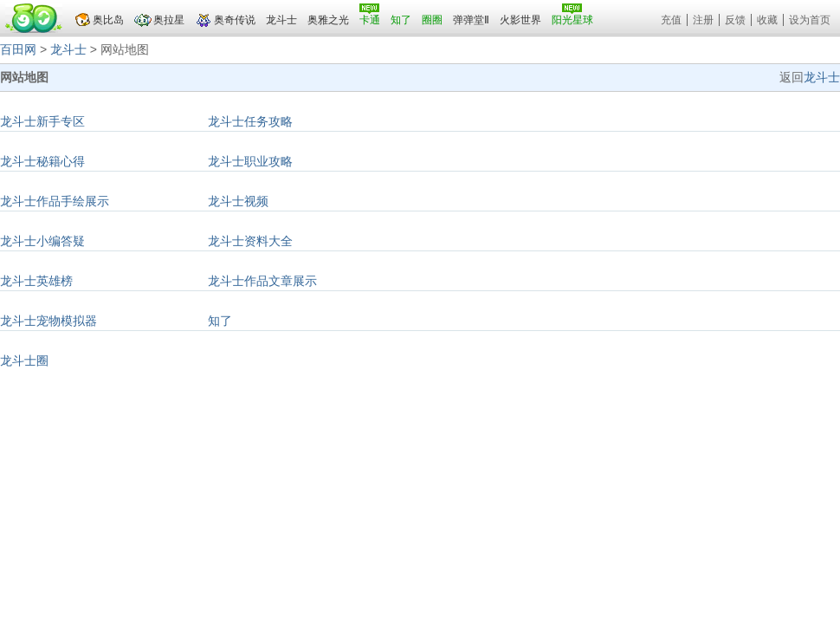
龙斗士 (68, 49)
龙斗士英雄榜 (36, 281)
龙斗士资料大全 (250, 241)
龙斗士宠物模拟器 (48, 321)
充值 (671, 20)
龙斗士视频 (238, 201)
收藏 (767, 20)
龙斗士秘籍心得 (42, 161)
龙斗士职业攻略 (250, 161)
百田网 (18, 49)
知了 (220, 321)
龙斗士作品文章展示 (262, 281)
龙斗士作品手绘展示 (55, 201)
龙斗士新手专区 (42, 121)
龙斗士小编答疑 (42, 241)
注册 (703, 20)
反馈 (735, 20)
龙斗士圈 (24, 361)
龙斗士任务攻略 (250, 121)
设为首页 (810, 20)
